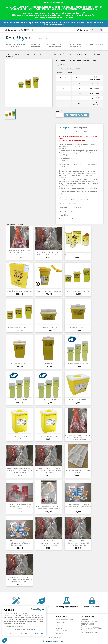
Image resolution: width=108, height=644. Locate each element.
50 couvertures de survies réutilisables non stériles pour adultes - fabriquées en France (20, 543)
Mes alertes (60, 633)
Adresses (59, 628)
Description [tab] (65, 128)
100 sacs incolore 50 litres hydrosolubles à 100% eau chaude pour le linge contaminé (20, 579)
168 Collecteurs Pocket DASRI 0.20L (20, 291)
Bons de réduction (62, 631)
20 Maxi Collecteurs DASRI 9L (78, 364)
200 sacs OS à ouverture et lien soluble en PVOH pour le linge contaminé (20, 507)
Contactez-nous (14, 30)
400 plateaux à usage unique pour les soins (78, 472)
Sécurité (100, 45)
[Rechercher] (54, 38)
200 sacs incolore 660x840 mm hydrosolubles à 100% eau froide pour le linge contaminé (49, 543)
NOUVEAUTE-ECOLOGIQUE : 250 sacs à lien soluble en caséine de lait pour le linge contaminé (78, 437)
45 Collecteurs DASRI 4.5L (20, 364)
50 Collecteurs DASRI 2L (49, 327)
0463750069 (29, 30)
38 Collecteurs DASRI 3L (78, 327)
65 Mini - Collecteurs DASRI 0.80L (78, 291)
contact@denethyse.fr (90, 632)
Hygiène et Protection (35, 46)
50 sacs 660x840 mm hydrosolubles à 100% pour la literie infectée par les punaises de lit (20, 470)
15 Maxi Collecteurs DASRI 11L (20, 400)
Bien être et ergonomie (76, 46)
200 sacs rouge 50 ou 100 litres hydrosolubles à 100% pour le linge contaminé (49, 470)
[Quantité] (58, 115)
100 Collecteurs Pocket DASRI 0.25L (49, 291)
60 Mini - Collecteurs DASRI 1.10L (20, 327)
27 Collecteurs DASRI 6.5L (49, 364)
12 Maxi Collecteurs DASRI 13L (49, 400)
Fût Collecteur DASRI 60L (49, 436)
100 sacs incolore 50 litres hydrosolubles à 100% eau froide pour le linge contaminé (78, 543)
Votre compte (62, 617)
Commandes (60, 622)
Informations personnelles (65, 620)
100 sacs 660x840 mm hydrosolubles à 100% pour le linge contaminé (49, 254)
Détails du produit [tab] (80, 128)
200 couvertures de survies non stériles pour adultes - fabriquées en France (78, 507)
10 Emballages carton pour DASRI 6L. (78, 255)
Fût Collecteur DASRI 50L (20, 436)
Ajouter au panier (76, 115)
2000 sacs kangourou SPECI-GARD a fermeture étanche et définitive (49, 508)
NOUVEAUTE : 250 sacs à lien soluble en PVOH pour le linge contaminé (20, 253)
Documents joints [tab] (80, 131)
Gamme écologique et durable (15, 46)
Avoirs (58, 625)
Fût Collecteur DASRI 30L (78, 400)
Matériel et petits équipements (55, 46)
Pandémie (90, 45)
